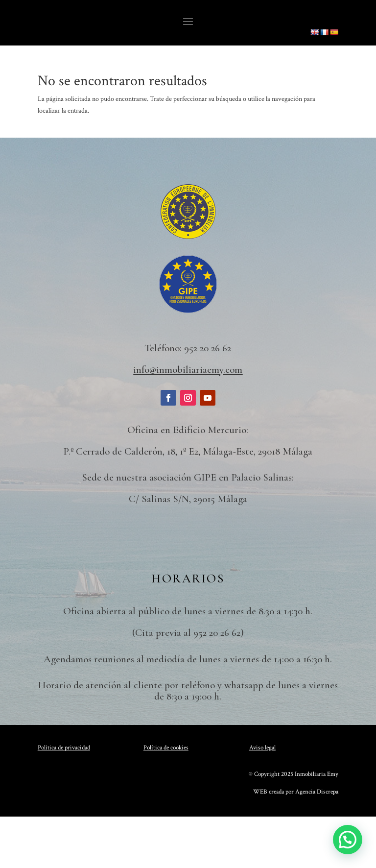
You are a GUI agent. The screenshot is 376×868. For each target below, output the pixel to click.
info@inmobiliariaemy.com (188, 370)
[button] (348, 840)
